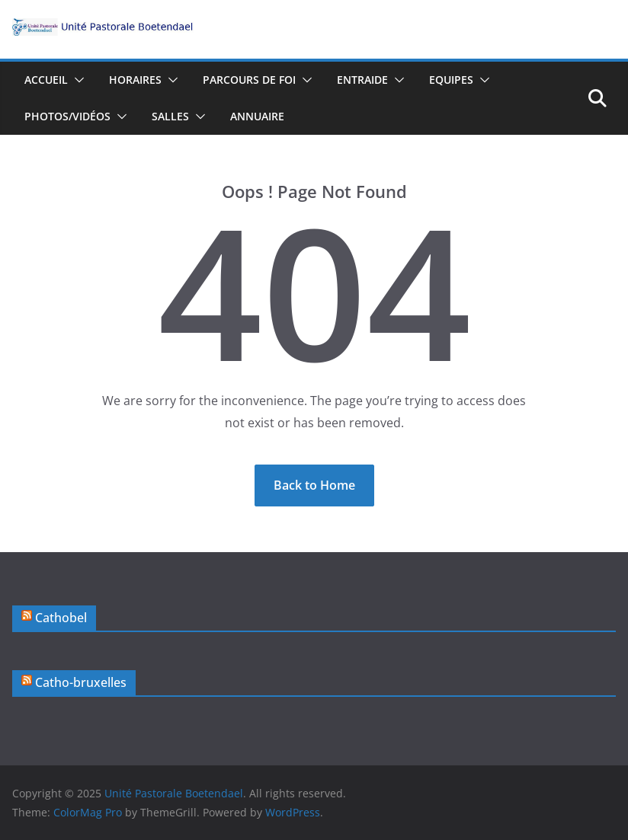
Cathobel (61, 618)
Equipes (451, 80)
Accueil (46, 80)
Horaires (135, 80)
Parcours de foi (249, 80)
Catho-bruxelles (81, 682)
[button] (76, 80)
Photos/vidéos (67, 116)
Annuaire (257, 116)
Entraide (362, 80)
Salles (170, 116)
